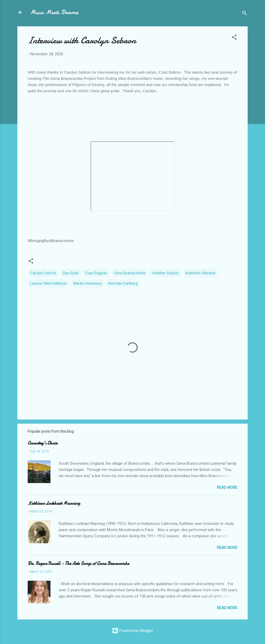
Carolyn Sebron (43, 273)
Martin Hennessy (87, 283)
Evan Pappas (96, 273)
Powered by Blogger (133, 631)
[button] (234, 38)
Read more (227, 487)
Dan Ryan (71, 273)
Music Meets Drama (54, 12)
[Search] (245, 14)
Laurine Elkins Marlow (48, 283)
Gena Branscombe (130, 273)
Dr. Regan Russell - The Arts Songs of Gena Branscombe (78, 564)
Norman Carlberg (123, 283)
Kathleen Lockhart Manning (54, 503)
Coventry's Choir (42, 443)
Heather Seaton (165, 273)
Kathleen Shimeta (200, 273)
